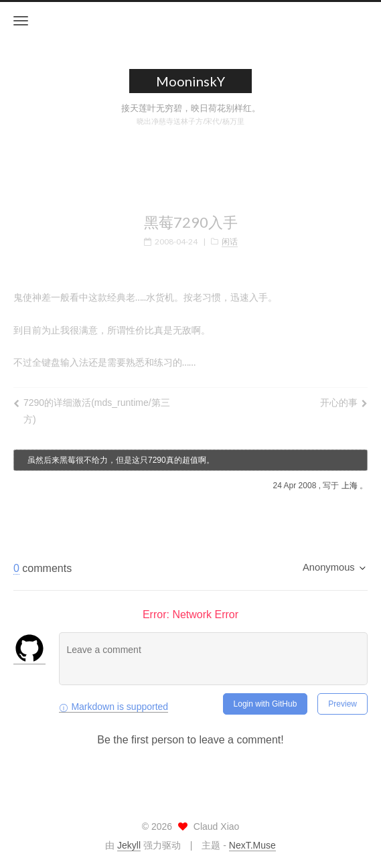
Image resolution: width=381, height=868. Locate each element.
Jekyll (129, 845)
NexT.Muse (252, 845)
